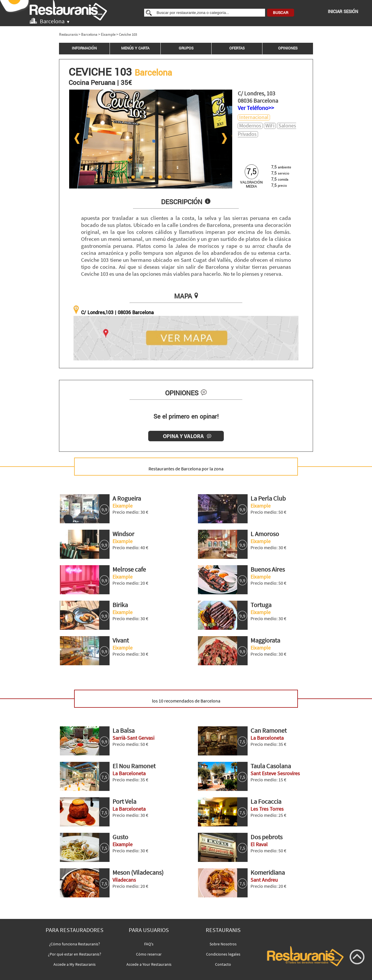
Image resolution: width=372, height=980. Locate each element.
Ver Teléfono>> (256, 108)
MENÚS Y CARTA (135, 48)
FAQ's (149, 944)
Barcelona (89, 34)
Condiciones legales (223, 954)
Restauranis (68, 34)
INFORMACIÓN (84, 48)
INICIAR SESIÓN (343, 12)
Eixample (108, 34)
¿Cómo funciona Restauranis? (75, 944)
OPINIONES (288, 48)
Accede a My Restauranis (75, 964)
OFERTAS (237, 48)
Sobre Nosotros (223, 944)
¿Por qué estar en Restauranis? (75, 954)
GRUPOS (186, 48)
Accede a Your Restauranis (149, 964)
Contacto (223, 964)
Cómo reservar (149, 954)
